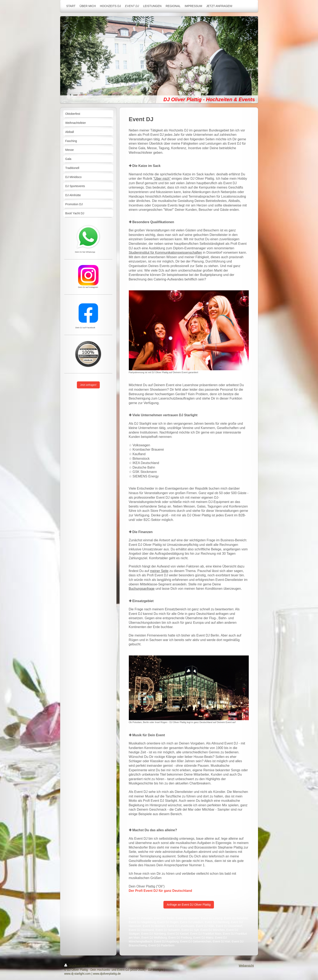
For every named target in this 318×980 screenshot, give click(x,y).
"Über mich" (162, 179)
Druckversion (75, 966)
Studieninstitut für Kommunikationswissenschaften (165, 253)
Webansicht (246, 966)
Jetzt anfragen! (88, 385)
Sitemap (93, 966)
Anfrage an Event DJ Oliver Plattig (189, 905)
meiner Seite (159, 571)
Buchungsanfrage (142, 589)
